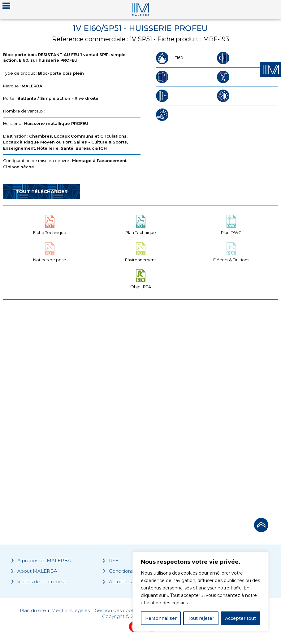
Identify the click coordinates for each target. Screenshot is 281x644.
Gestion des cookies (118, 611)
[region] (201, 592)
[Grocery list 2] (211, 407)
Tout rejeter (201, 618)
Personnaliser (161, 618)
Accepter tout (240, 618)
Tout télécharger (42, 191)
